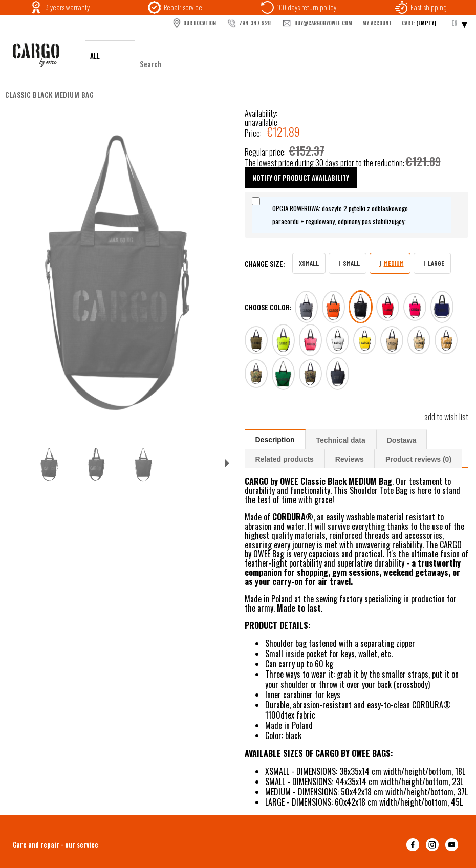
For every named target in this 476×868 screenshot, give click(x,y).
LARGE (436, 263)
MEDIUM (394, 263)
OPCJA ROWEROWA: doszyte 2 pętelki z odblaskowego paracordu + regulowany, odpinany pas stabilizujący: (340, 215)
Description (275, 440)
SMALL (351, 263)
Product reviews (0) (418, 459)
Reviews (350, 459)
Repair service (183, 7)
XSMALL (309, 263)
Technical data (341, 440)
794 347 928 (248, 24)
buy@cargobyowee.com (317, 24)
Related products (285, 459)
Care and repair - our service (56, 844)
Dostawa (402, 440)
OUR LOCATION (194, 23)
